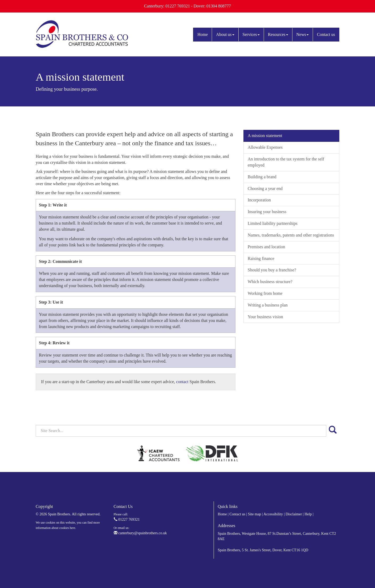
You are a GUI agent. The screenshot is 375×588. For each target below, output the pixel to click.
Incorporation (259, 200)
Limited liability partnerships (273, 223)
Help (308, 514)
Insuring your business (267, 212)
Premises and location (266, 247)
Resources (278, 34)
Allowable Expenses (265, 147)
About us (225, 34)
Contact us (326, 34)
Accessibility (273, 514)
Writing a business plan (268, 305)
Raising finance (261, 258)
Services (251, 34)
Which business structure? (270, 282)
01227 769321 (127, 519)
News (303, 34)
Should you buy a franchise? (272, 270)
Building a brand (262, 177)
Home (203, 34)
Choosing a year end (265, 189)
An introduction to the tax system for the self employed (286, 162)
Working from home (265, 293)
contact (182, 382)
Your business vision (265, 317)
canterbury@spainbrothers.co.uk (140, 533)
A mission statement (265, 136)
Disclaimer (294, 514)
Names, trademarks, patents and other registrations (291, 235)
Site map (254, 514)
